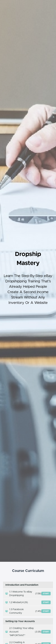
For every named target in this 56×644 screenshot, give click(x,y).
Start (46, 594)
